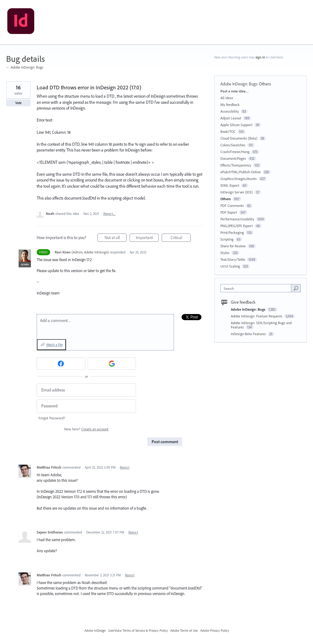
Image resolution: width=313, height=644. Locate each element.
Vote (18, 103)
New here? (86, 429)
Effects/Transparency (236, 165)
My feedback (230, 105)
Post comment (165, 442)
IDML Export (230, 185)
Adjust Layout (231, 118)
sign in (260, 57)
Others (265, 84)
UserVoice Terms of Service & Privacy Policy (138, 631)
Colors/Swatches (233, 145)
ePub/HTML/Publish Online (241, 172)
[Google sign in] (112, 364)
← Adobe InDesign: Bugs (25, 67)
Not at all (116, 238)
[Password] (86, 406)
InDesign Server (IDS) (237, 192)
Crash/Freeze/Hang (235, 152)
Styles (225, 253)
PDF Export (229, 212)
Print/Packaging (232, 232)
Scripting (227, 239)
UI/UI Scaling (230, 266)
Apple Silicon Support (236, 125)
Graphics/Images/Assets (239, 179)
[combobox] (257, 288)
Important (147, 238)
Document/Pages (233, 158)
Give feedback (243, 302)
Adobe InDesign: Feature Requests (257, 316)
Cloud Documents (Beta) (239, 138)
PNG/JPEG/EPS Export (237, 226)
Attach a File (54, 345)
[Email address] (86, 390)
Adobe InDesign (95, 631)
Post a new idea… (234, 91)
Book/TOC (228, 131)
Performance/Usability (237, 219)
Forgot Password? (52, 418)
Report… (109, 214)
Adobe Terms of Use (184, 631)
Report (125, 467)
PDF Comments (232, 206)
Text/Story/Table (233, 259)
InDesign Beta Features (249, 334)
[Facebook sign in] (61, 364)
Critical (181, 238)
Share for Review (233, 246)
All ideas (227, 98)
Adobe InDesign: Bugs (239, 84)
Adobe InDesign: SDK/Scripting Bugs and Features (261, 325)
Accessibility (230, 111)
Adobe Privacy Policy (215, 631)
